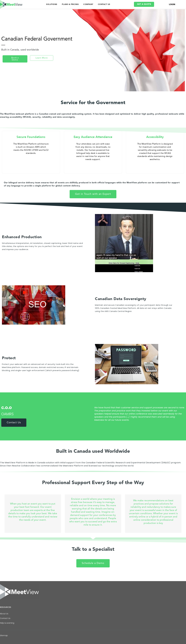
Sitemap (4, 635)
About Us (4, 614)
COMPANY (88, 4)
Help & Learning (7, 623)
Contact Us (5, 618)
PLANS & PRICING (70, 4)
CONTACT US (104, 4)
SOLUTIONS (52, 4)
